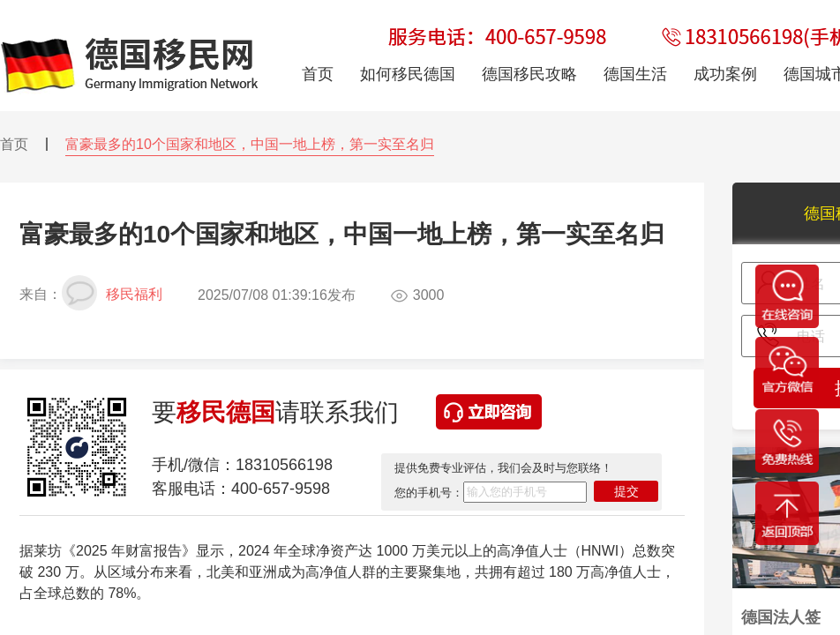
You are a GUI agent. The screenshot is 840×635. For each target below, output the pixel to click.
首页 (14, 144)
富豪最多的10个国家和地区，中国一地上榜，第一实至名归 (250, 144)
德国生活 (635, 74)
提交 (626, 491)
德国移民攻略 (529, 74)
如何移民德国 (408, 74)
